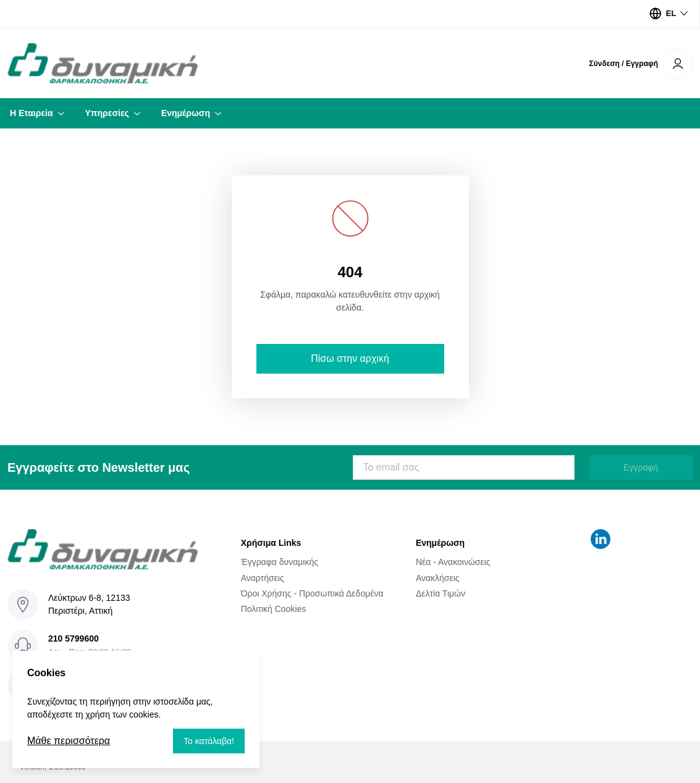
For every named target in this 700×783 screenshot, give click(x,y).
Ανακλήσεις (438, 577)
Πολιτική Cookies (274, 609)
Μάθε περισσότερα (69, 741)
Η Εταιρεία (32, 113)
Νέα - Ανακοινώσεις (453, 562)
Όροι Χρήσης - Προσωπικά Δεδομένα (312, 593)
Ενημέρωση (186, 113)
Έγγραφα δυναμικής (280, 562)
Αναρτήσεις (263, 577)
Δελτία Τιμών (441, 593)
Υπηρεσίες (107, 113)
